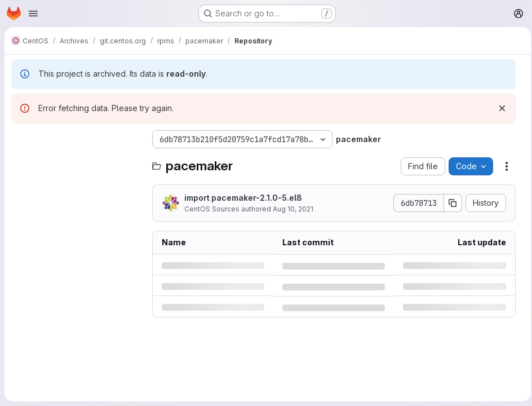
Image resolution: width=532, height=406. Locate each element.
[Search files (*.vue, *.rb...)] (76, 162)
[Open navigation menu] (33, 14)
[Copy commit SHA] (450, 203)
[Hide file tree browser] (20, 139)
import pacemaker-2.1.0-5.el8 (243, 198)
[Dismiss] (499, 108)
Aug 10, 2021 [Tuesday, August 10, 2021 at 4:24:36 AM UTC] (293, 209)
